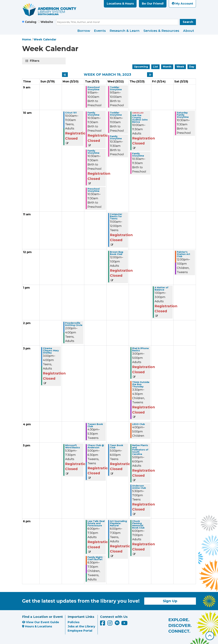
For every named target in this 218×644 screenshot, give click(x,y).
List (155, 67)
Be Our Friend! (153, 4)
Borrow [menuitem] (84, 31)
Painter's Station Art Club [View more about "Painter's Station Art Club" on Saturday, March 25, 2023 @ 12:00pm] (183, 254)
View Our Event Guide (41, 622)
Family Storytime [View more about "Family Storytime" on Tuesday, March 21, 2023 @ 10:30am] (93, 114)
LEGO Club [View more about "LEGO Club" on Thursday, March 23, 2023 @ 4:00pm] (139, 424)
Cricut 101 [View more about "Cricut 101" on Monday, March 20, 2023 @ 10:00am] (71, 113)
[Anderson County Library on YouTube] (124, 624)
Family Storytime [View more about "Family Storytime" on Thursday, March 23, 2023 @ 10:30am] (138, 155)
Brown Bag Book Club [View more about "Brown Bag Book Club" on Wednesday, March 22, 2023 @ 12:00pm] (117, 253)
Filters (35, 61)
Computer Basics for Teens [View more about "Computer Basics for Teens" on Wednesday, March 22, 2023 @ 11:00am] (116, 216)
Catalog (31, 22)
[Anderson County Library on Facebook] (103, 624)
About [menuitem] (189, 31)
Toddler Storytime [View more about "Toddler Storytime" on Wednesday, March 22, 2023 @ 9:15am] (116, 88)
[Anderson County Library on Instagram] (110, 624)
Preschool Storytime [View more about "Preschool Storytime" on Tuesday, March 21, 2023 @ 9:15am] (94, 88)
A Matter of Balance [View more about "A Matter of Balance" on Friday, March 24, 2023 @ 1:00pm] (161, 289)
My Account (182, 4)
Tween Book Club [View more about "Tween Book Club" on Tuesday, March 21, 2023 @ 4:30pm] (95, 425)
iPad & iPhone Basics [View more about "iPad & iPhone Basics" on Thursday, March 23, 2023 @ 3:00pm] (140, 349)
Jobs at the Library (81, 626)
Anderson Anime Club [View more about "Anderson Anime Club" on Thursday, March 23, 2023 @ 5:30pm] (139, 487)
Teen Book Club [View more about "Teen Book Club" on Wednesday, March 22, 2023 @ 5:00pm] (117, 446)
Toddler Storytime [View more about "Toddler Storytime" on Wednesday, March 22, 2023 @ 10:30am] (116, 114)
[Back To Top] (210, 636)
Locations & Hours (120, 4)
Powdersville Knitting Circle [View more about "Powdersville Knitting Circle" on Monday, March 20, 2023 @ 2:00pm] (74, 324)
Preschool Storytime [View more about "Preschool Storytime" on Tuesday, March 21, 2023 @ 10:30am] (94, 190)
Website (47, 22)
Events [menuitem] (100, 31)
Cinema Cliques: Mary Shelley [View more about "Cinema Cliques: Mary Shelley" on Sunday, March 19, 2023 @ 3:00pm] (51, 351)
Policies (74, 622)
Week (180, 67)
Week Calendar (45, 39)
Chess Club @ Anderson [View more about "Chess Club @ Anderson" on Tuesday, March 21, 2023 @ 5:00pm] (96, 446)
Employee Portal (80, 631)
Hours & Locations (37, 626)
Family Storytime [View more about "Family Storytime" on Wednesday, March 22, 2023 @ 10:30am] (116, 137)
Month (167, 67)
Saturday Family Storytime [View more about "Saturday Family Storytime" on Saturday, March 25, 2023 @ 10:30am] (183, 115)
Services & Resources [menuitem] (161, 31)
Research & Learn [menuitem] (125, 31)
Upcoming (141, 67)
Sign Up (170, 601)
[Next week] (150, 75)
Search (188, 22)
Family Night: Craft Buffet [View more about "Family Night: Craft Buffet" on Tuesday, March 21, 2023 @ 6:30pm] (95, 558)
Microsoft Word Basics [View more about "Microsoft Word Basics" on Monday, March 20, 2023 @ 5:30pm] (73, 446)
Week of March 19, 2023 (107, 75)
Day (192, 67)
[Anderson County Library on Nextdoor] (117, 623)
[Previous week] (65, 75)
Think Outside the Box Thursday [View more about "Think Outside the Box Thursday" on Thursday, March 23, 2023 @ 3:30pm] (141, 384)
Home (27, 39)
